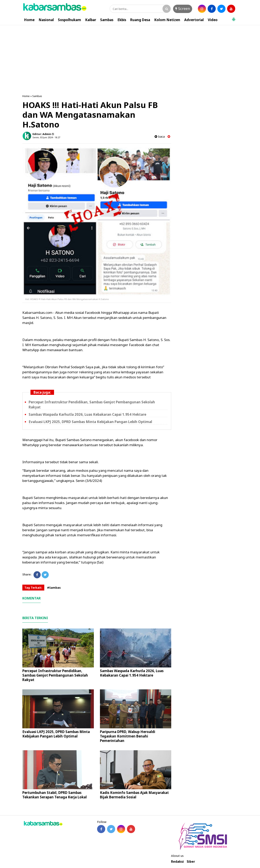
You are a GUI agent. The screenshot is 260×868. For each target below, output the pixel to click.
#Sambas (54, 588)
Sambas (107, 20)
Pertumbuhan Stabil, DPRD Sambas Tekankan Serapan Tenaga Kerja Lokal (55, 795)
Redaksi (177, 862)
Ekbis (122, 20)
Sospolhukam (69, 20)
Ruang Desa (140, 20)
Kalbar (91, 20)
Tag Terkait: (33, 588)
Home (29, 20)
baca (160, 137)
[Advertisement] (130, 56)
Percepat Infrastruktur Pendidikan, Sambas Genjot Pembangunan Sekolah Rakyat (55, 675)
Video (213, 20)
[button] (234, 18)
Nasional (46, 20)
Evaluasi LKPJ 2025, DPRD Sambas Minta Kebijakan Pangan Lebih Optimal (90, 422)
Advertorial (194, 20)
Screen (183, 9)
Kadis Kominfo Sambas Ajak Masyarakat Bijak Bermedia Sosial (134, 795)
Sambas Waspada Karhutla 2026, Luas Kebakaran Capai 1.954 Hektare (87, 414)
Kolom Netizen (167, 20)
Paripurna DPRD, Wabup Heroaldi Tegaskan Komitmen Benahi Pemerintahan (128, 736)
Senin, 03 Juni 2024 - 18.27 (46, 137)
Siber (191, 862)
